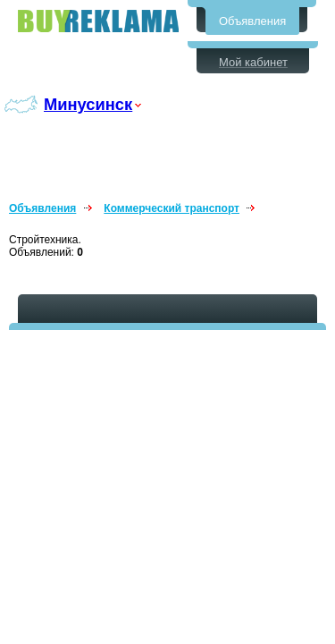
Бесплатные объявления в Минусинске (98, 21)
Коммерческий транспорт (172, 208)
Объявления (252, 21)
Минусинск (88, 104)
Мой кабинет (253, 62)
